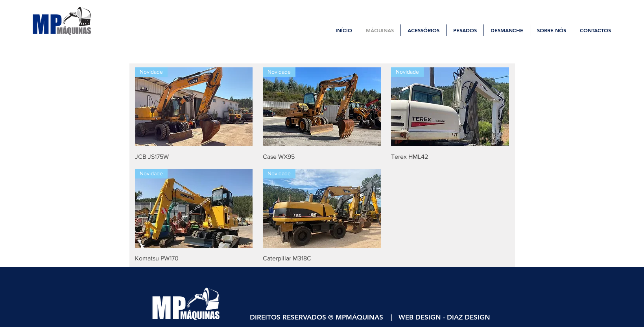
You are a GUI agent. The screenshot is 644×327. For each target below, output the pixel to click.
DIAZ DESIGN (469, 317)
